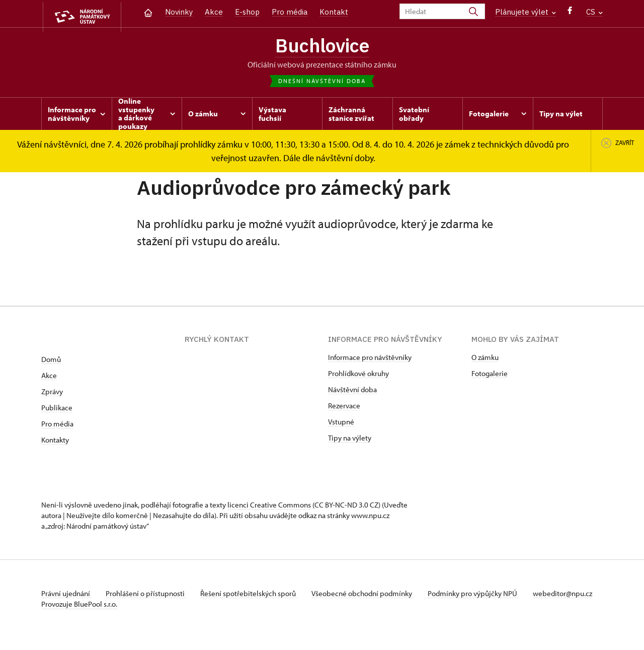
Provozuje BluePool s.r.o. (79, 617)
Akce (214, 12)
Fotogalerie (490, 375)
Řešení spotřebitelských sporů (253, 595)
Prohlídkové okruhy (358, 375)
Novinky (179, 12)
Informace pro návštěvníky (370, 359)
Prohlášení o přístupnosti (148, 595)
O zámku (485, 359)
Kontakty (55, 442)
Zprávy (52, 393)
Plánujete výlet (526, 12)
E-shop (247, 12)
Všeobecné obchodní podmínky (369, 595)
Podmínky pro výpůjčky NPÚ (480, 595)
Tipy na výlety (350, 440)
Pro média (290, 12)
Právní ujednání (66, 595)
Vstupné (341, 424)
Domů (51, 361)
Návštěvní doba (352, 391)
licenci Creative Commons (269, 507)
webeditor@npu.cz (71, 606)
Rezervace (344, 408)
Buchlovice (322, 47)
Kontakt (334, 12)
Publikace (57, 410)
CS (594, 12)
